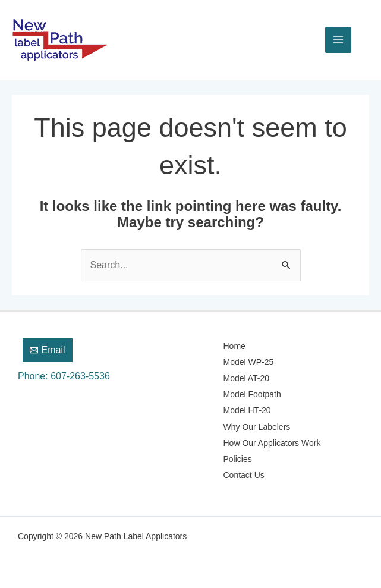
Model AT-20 (247, 378)
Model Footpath (252, 394)
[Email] (48, 350)
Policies (238, 459)
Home (234, 346)
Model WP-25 (249, 362)
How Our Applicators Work (272, 443)
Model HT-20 (247, 410)
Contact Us (244, 475)
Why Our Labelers (257, 427)
